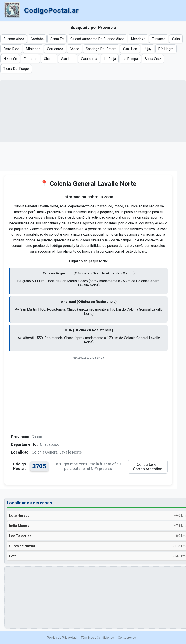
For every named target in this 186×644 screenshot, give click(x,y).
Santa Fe (57, 39)
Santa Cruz (153, 59)
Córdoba (37, 39)
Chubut (49, 59)
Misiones (33, 49)
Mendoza (138, 39)
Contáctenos (127, 638)
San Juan (130, 49)
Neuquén (10, 59)
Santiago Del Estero (101, 49)
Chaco (74, 49)
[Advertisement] (88, 160)
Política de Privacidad (62, 638)
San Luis (68, 59)
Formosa (30, 59)
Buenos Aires (14, 39)
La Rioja (110, 59)
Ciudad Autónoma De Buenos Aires (97, 39)
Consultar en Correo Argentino (148, 467)
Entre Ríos (11, 49)
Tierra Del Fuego (16, 69)
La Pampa (130, 59)
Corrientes (55, 49)
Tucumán (159, 39)
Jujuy (148, 49)
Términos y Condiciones (97, 638)
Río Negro (166, 49)
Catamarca (89, 59)
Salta (176, 39)
